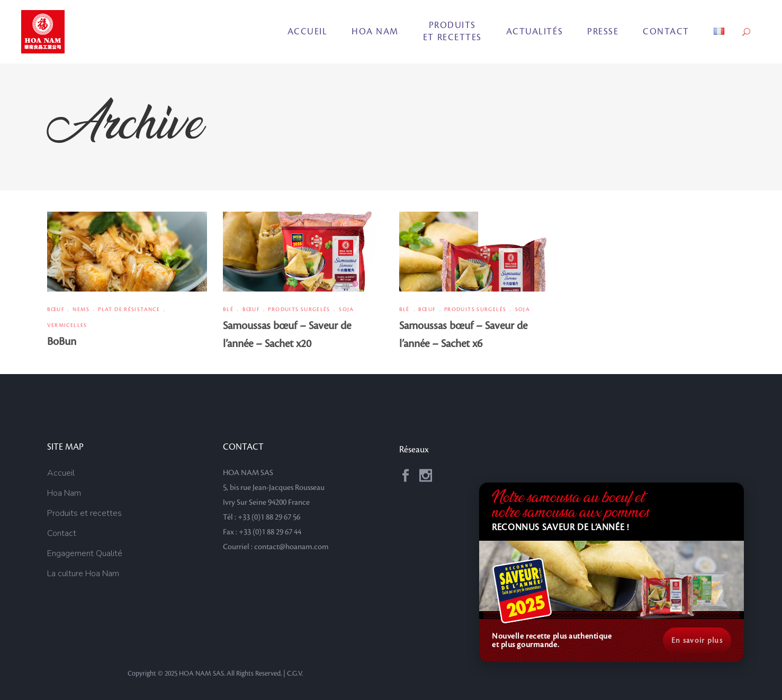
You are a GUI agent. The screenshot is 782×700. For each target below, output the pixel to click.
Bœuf (56, 309)
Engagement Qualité (85, 553)
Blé (228, 309)
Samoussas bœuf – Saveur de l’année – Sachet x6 (463, 335)
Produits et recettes (84, 513)
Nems (81, 309)
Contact (62, 533)
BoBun (62, 342)
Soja (347, 309)
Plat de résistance (129, 309)
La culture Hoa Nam (83, 574)
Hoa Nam (64, 493)
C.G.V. (295, 674)
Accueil (61, 473)
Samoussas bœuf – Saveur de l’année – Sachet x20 (287, 335)
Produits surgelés (299, 309)
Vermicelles (67, 325)
